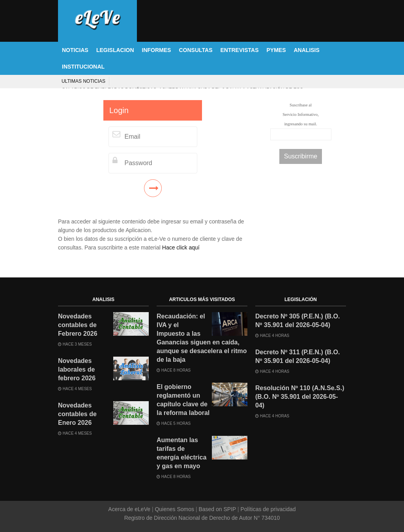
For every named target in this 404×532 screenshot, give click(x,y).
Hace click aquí (181, 247)
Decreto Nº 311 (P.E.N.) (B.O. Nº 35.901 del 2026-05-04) (298, 356)
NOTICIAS (75, 50)
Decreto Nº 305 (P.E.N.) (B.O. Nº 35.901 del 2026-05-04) (298, 321)
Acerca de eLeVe (130, 509)
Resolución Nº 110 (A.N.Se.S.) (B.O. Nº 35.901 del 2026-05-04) (300, 397)
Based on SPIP (217, 509)
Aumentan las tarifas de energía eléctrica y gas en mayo (181, 453)
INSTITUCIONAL (83, 67)
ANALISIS (307, 50)
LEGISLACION (115, 50)
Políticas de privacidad (267, 509)
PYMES (276, 50)
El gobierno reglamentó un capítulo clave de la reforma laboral (183, 400)
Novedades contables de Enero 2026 (77, 414)
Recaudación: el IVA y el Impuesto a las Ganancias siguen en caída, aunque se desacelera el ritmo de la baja (202, 338)
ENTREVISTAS (240, 50)
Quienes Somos (175, 509)
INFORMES (157, 50)
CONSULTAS (195, 50)
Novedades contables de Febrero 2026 (78, 325)
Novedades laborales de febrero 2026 (77, 369)
